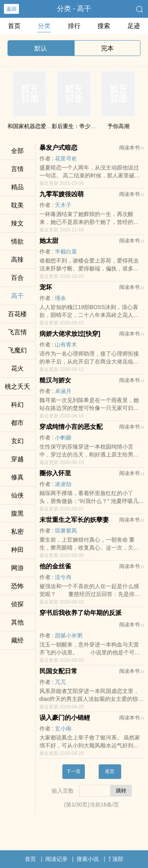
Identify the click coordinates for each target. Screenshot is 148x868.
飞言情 (17, 332)
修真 (17, 477)
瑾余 (60, 298)
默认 (41, 48)
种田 (17, 550)
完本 (107, 48)
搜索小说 (88, 859)
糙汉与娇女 (55, 380)
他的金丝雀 (55, 566)
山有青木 (66, 345)
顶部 (116, 859)
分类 (44, 26)
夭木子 (63, 205)
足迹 (134, 26)
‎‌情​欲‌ (17, 241)
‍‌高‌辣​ (17, 260)
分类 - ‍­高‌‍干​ (74, 9)
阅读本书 (132, 148)
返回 (11, 9)
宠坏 (46, 287)
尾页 (110, 771)
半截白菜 (66, 251)
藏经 (17, 640)
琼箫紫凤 (66, 531)
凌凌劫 (63, 484)
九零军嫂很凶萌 (62, 194)
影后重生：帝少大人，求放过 (88, 126)
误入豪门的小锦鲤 (65, 718)
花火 (17, 368)
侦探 (17, 604)
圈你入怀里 (55, 473)
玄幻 (17, 441)
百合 (17, 278)
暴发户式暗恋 (58, 148)
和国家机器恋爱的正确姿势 (41, 126)
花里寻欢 (66, 158)
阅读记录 (56, 859)
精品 (17, 187)
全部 (17, 151)
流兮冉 (63, 577)
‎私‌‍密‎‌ (17, 532)
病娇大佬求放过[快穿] (70, 334)
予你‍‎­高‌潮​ (118, 126)
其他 (17, 622)
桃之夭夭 (17, 387)
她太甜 (49, 241)
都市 (17, 423)
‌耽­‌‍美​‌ (17, 205)
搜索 (104, 26)
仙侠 (17, 495)
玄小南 (63, 728)
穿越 (17, 459)
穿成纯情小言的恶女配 (71, 427)
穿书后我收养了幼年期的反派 (81, 613)
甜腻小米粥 (69, 635)
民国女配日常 (58, 671)
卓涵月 (63, 391)
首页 (14, 26)
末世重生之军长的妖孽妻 (74, 520)
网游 (17, 568)
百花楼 (17, 314)
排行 (74, 26)
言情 (17, 169)
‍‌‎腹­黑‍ (17, 513)
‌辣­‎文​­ (17, 223)
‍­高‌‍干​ (17, 296)
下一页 (73, 771)
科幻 (17, 405)
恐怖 (17, 586)
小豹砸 (63, 438)
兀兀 (60, 682)
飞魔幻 (17, 350)
